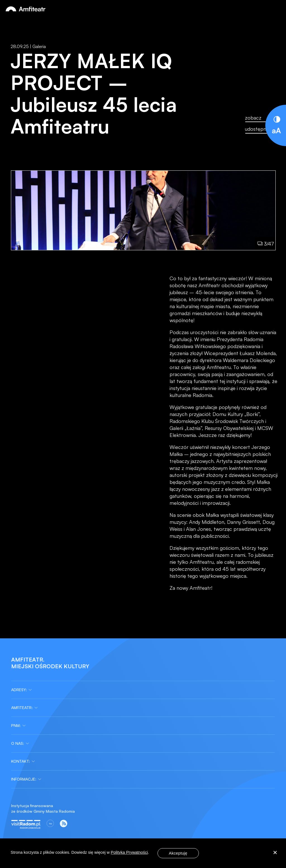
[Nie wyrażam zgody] (275, 853)
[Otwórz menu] (276, 9)
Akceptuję (178, 853)
